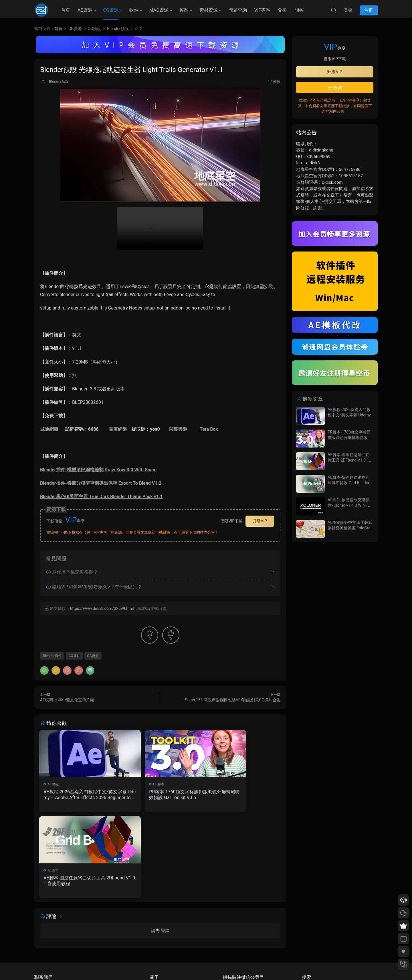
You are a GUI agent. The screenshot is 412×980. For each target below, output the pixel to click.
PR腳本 (136, 784)
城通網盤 (49, 429)
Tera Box (209, 429)
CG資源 (111, 10)
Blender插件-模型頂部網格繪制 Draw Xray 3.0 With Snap (98, 470)
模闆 (184, 10)
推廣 (277, 82)
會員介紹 (157, 933)
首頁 (66, 10)
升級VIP (260, 521)
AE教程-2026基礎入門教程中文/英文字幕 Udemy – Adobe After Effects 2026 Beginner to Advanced (78, 795)
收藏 (335, 88)
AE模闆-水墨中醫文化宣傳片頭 (67, 700)
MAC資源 (159, 10)
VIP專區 (263, 10)
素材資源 (209, 10)
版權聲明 (157, 942)
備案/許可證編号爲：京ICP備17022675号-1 (206, 966)
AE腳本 (218, 784)
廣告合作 (157, 950)
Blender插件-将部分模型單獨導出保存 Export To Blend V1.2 (101, 483)
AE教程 (54, 784)
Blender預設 (59, 82)
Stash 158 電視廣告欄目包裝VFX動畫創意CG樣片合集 (233, 700)
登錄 (165, 846)
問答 (299, 10)
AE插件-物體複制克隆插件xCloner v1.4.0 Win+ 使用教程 (350, 505)
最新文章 (310, 399)
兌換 (282, 10)
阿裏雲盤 (178, 429)
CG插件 (74, 656)
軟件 (134, 10)
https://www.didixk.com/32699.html (102, 608)
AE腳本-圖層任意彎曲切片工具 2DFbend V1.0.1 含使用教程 (241, 795)
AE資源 (85, 10)
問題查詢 (238, 10)
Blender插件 (52, 656)
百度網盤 (118, 429)
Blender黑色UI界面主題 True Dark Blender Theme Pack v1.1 (101, 497)
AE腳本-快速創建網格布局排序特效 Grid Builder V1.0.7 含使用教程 (349, 483)
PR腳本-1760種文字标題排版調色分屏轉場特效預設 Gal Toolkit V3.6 (160, 795)
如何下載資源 (160, 925)
